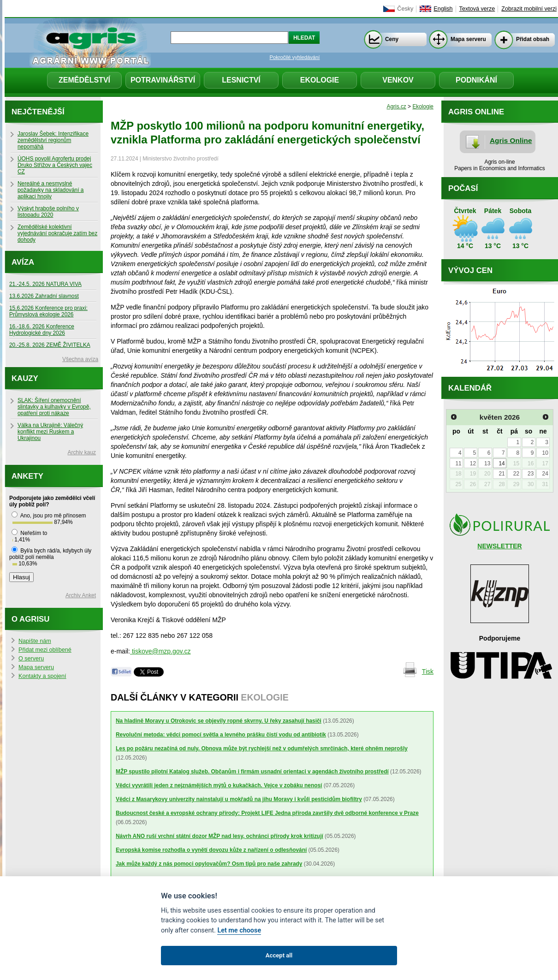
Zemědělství (84, 80)
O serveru (31, 659)
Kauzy (25, 378)
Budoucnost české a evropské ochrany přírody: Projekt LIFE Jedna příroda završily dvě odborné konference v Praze (267, 813)
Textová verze (477, 9)
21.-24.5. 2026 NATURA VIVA (45, 284)
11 (458, 463)
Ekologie (320, 80)
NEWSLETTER (499, 546)
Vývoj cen (470, 270)
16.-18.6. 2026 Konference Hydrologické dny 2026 (42, 330)
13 (487, 463)
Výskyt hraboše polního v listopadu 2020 (48, 212)
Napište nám (35, 641)
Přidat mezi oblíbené (45, 650)
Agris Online (511, 140)
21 (502, 474)
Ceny (392, 39)
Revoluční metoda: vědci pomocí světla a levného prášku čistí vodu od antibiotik (221, 735)
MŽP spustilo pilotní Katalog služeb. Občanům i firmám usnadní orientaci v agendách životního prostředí (252, 772)
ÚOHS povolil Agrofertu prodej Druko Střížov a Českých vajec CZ (55, 165)
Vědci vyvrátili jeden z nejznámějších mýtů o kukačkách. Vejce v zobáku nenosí (219, 785)
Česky (405, 9)
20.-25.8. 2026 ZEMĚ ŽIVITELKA (50, 345)
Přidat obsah (533, 39)
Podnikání (476, 80)
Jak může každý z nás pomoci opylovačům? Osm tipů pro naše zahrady (209, 864)
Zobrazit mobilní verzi (529, 9)
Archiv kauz (82, 452)
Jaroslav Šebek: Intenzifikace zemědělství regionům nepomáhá (53, 140)
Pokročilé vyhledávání (295, 57)
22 (516, 474)
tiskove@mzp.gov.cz (160, 651)
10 (545, 453)
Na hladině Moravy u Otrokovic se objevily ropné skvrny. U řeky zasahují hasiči (219, 721)
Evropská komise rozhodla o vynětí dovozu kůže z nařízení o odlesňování (211, 850)
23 (531, 474)
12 (473, 463)
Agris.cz (397, 107)
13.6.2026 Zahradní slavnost (44, 296)
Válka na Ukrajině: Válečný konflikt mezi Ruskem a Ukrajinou (50, 432)
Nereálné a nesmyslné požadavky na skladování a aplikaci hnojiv (50, 190)
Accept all (279, 955)
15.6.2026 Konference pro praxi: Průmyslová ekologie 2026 (48, 311)
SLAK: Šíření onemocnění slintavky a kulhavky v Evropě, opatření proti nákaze (54, 407)
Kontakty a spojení (42, 676)
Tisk (428, 671)
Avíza (23, 262)
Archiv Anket (81, 595)
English (443, 9)
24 (545, 474)
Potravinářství (163, 80)
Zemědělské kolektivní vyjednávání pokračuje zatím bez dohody (57, 233)
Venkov (398, 80)
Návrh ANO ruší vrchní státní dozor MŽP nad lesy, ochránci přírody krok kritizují (220, 836)
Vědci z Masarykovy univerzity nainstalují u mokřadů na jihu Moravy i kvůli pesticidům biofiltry (239, 799)
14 (502, 463)
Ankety (27, 476)
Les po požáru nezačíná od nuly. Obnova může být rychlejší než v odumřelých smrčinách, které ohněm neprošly (262, 748)
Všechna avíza (80, 359)
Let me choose (239, 930)
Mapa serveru (468, 39)
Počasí (463, 188)
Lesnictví (241, 80)
